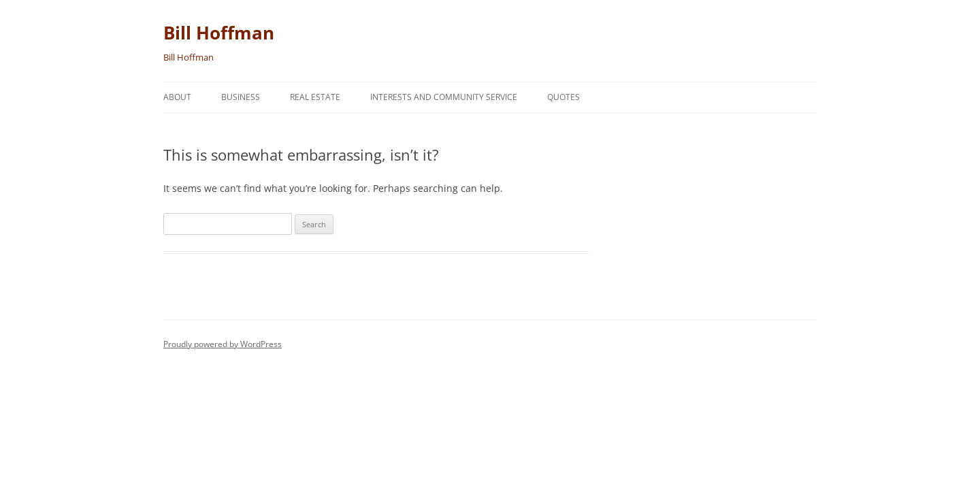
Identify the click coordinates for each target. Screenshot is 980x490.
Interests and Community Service (444, 97)
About (177, 97)
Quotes (563, 97)
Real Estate (315, 97)
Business (241, 97)
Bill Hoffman (219, 33)
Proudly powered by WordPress (223, 344)
